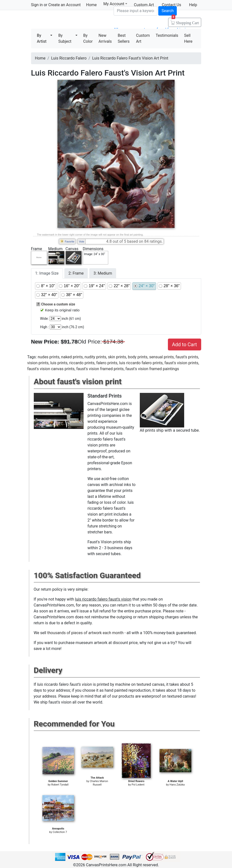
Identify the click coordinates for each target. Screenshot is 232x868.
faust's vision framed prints (100, 369)
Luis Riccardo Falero (69, 58)
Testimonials (167, 35)
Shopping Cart (185, 21)
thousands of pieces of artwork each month (85, 633)
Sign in (37, 5)
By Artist (42, 38)
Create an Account (64, 5)
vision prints (38, 363)
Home (91, 5)
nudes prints (49, 357)
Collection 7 (60, 832)
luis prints (59, 363)
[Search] (135, 11)
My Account (115, 4)
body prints (138, 357)
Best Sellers (124, 38)
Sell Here (188, 38)
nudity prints (95, 357)
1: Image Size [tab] (47, 273)
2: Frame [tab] (76, 273)
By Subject (65, 38)
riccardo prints (82, 363)
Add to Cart (185, 344)
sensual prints (161, 357)
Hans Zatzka (177, 785)
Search (168, 11)
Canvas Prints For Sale (67, 20)
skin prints (117, 357)
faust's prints (187, 357)
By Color (88, 38)
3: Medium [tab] (103, 273)
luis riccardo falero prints (141, 363)
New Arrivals (105, 38)
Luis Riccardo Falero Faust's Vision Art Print (130, 58)
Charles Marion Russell (99, 783)
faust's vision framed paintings (152, 369)
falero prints (107, 363)
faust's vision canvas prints (51, 369)
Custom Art (143, 38)
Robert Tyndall (60, 785)
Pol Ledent (138, 785)
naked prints (72, 357)
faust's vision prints (181, 363)
